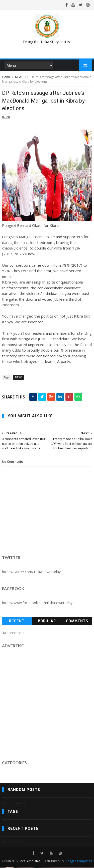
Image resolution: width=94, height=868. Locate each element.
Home (6, 77)
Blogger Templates (78, 862)
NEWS (19, 77)
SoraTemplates (30, 862)
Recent (17, 622)
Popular (47, 622)
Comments (77, 622)
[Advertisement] (47, 706)
